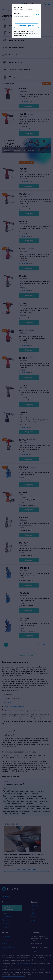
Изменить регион (27, 26)
